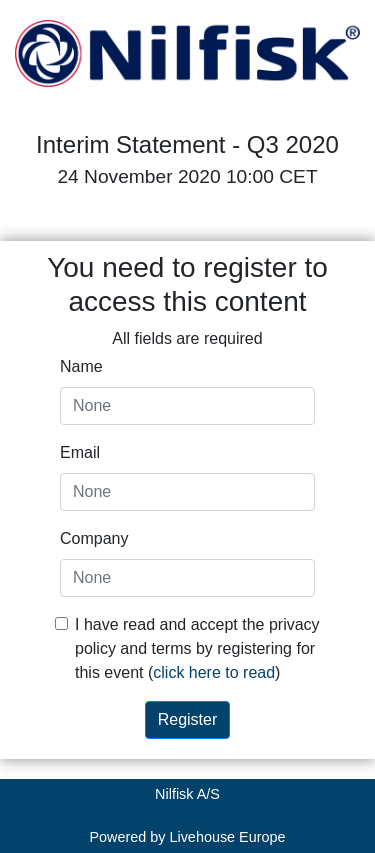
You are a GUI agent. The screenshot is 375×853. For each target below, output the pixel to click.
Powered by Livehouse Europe (187, 837)
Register (188, 719)
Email (80, 452)
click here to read (214, 672)
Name (81, 366)
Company (94, 538)
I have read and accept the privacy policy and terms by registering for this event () (197, 648)
